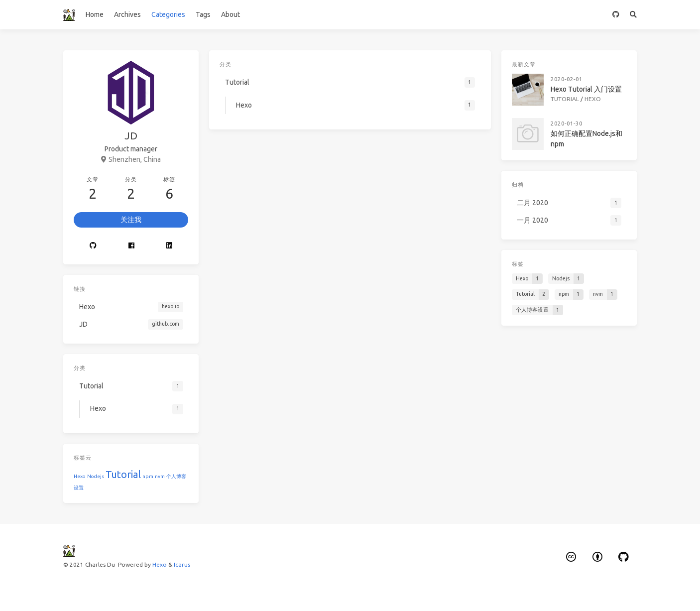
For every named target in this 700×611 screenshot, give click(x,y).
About (231, 14)
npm (148, 476)
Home (95, 14)
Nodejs (96, 476)
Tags (203, 14)
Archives (127, 14)
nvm (160, 476)
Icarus (182, 564)
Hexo (80, 476)
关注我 (131, 220)
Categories (168, 14)
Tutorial (123, 474)
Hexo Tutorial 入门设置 (586, 89)
